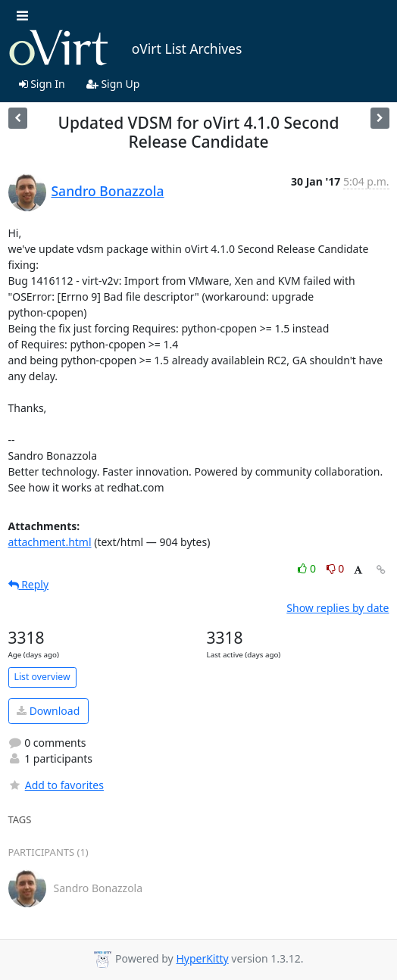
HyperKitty (202, 958)
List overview (42, 677)
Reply (29, 584)
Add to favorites (56, 785)
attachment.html (50, 542)
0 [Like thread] (308, 568)
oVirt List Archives (125, 48)
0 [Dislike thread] (336, 568)
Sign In (42, 84)
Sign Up (113, 84)
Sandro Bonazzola (108, 191)
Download (48, 711)
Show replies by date (338, 608)
